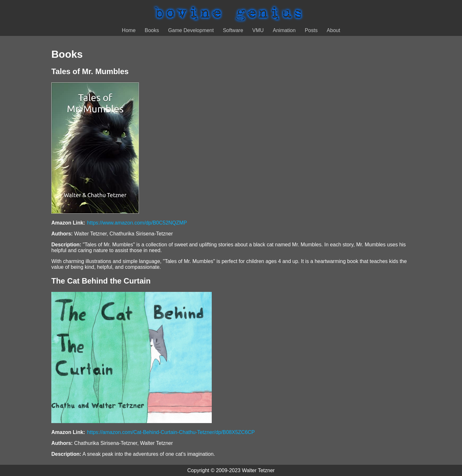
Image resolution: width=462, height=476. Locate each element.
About (333, 30)
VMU (258, 30)
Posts (311, 30)
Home (129, 30)
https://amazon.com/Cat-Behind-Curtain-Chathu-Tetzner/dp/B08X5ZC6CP (171, 432)
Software (233, 30)
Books (152, 30)
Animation (284, 30)
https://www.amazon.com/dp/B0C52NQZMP (137, 223)
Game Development (191, 30)
